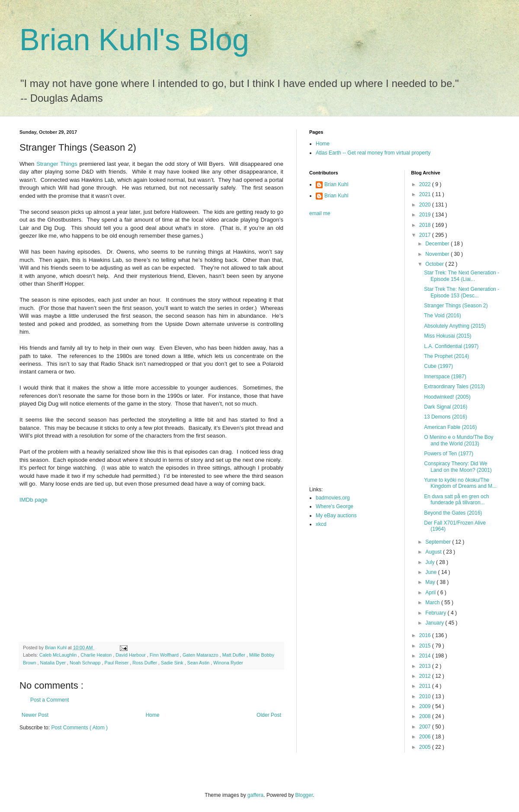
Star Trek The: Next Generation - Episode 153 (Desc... (461, 292)
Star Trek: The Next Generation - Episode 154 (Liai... (461, 276)
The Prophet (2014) (446, 356)
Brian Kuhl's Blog (134, 40)
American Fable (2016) (450, 427)
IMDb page (34, 500)
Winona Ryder (228, 663)
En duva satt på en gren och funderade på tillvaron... (456, 499)
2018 (426, 225)
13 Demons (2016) (445, 417)
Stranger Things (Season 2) (456, 306)
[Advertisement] (138, 573)
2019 (426, 215)
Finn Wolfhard (165, 655)
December (438, 244)
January (435, 623)
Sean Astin (199, 663)
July (431, 562)
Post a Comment (50, 700)
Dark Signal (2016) (445, 407)
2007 (426, 727)
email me (320, 213)
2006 (426, 737)
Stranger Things (57, 164)
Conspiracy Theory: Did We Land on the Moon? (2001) (458, 467)
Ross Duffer (145, 663)
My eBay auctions (336, 516)
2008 (426, 716)
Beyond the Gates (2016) (453, 513)
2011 (426, 686)
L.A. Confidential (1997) (451, 346)
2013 (426, 666)
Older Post (269, 715)
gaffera (255, 795)
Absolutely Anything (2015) (455, 326)
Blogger (304, 795)
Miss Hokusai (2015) (447, 336)
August (434, 552)
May (431, 582)
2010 (426, 696)
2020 (426, 205)
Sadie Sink (173, 663)
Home (153, 715)
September (439, 542)
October (435, 264)
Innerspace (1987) (445, 377)
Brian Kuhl (336, 184)
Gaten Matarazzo (201, 655)
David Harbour (131, 655)
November (438, 254)
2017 (426, 235)
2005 (426, 747)
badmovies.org (333, 498)
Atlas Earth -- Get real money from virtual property (373, 153)
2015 (426, 646)
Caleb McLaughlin (59, 655)
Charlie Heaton (97, 655)
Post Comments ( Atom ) (79, 728)
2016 (426, 635)
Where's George (335, 506)
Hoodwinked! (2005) (447, 397)
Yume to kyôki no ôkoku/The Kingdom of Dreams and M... (460, 483)
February (436, 613)
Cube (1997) (438, 366)
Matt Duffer (234, 655)
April (431, 593)
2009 (426, 706)
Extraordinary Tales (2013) (454, 387)
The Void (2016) (442, 316)
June (431, 572)
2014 (426, 656)
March (433, 603)
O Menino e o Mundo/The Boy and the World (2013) (458, 440)
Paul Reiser (117, 663)
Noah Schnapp (86, 663)
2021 (426, 194)
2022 (426, 184)
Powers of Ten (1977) (449, 454)
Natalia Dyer (54, 663)
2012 (426, 676)
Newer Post (35, 715)
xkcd (321, 524)
